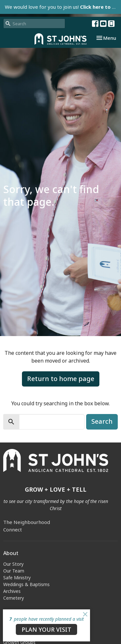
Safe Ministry (17, 578)
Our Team (14, 571)
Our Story (13, 564)
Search (102, 421)
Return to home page (61, 379)
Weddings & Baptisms (26, 584)
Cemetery (14, 598)
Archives (12, 591)
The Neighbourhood (27, 522)
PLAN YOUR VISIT (46, 629)
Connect (13, 529)
